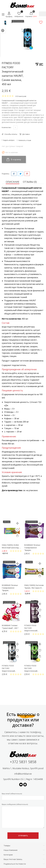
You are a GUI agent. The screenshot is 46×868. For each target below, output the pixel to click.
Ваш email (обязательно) (23, 796)
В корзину (14, 159)
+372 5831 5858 (23, 762)
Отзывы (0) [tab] (30, 182)
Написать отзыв (25, 140)
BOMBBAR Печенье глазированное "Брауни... (32, 548)
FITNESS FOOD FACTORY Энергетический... (31, 628)
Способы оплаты (11, 134)
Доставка (26, 134)
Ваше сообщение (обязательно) (23, 816)
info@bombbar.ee (23, 774)
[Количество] (15, 127)
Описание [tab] (13, 182)
